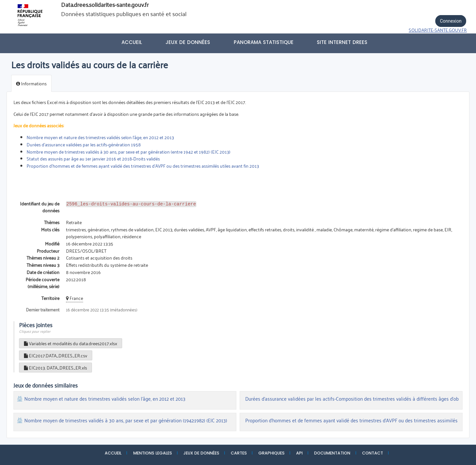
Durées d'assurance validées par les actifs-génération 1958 (84, 144)
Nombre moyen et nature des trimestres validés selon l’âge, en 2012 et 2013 (100, 137)
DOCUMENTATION (332, 453)
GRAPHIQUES (271, 453)
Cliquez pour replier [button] (35, 331)
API (299, 453)
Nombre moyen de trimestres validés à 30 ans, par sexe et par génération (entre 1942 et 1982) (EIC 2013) (129, 151)
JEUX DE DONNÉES (201, 453)
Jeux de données (188, 42)
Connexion (451, 21)
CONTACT (373, 453)
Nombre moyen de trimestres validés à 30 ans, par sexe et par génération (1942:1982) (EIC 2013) (126, 420)
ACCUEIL (113, 453)
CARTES (239, 453)
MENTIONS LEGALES (153, 453)
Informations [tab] (31, 83)
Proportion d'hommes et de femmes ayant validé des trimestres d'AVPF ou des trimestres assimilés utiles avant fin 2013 (143, 166)
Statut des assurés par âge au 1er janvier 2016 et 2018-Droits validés (94, 158)
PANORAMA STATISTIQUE (264, 42)
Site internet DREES (342, 42)
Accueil (132, 42)
